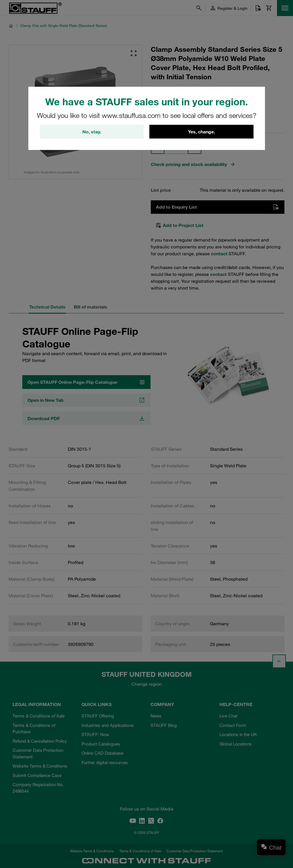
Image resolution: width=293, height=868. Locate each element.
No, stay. (92, 132)
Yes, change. (201, 132)
